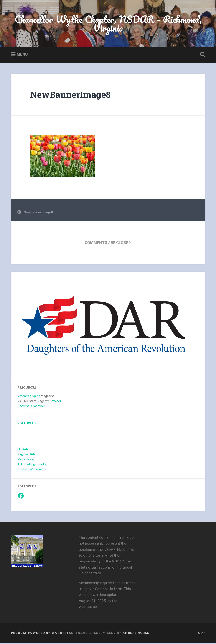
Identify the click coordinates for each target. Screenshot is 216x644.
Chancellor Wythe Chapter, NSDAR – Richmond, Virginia (108, 24)
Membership (26, 460)
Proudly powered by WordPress (42, 634)
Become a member (31, 407)
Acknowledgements (32, 465)
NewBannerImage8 (70, 95)
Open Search (202, 55)
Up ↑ (202, 634)
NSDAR (23, 450)
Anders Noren (136, 634)
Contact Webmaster (32, 470)
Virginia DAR (26, 455)
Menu (22, 55)
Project (56, 402)
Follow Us (27, 424)
